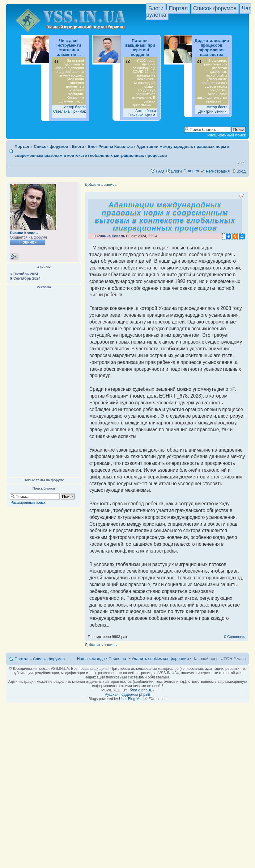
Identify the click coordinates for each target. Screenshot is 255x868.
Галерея (191, 171)
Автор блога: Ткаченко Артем (142, 113)
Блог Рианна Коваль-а (110, 146)
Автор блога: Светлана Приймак (70, 109)
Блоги (156, 8)
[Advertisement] (44, 383)
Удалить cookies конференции (160, 659)
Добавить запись (101, 184)
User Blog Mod (131, 699)
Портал (178, 8)
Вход (241, 171)
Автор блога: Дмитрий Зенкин (214, 109)
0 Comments (235, 637)
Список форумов (215, 8)
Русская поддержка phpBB (128, 695)
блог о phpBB (141, 690)
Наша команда (91, 659)
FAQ (160, 171)
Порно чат (118, 659)
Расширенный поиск (227, 135)
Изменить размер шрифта (241, 163)
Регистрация (218, 171)
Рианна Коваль (24, 233)
